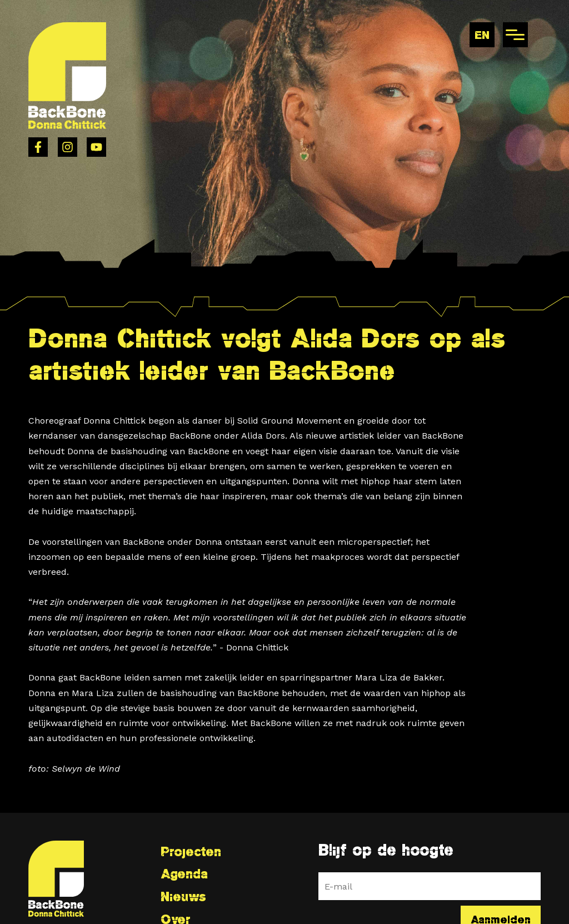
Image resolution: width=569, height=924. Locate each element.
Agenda (184, 874)
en (482, 35)
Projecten (191, 851)
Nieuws (183, 896)
